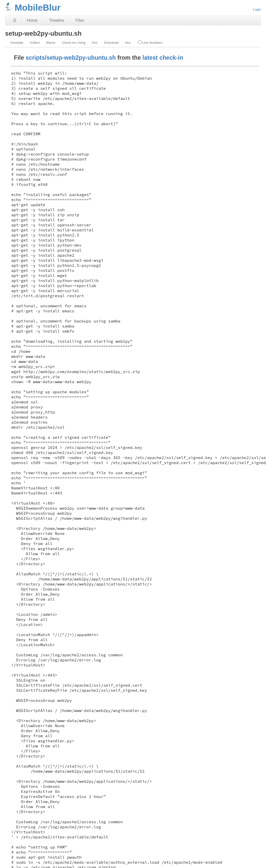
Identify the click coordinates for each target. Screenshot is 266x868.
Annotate (17, 43)
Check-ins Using (74, 43)
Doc (95, 43)
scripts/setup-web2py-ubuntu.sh (71, 58)
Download (111, 43)
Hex (128, 43)
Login (257, 9)
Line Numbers (150, 42)
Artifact (35, 43)
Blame (51, 43)
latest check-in (163, 58)
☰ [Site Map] (15, 20)
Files (80, 20)
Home (32, 20)
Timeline (57, 20)
